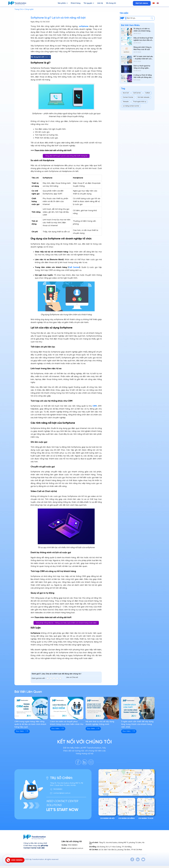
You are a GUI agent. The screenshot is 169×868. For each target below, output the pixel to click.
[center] (152, 18)
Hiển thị (48, 57)
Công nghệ (29, 9)
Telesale (126, 102)
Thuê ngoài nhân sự (140, 102)
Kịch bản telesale (144, 97)
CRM (95, 406)
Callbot (148, 93)
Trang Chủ (19, 9)
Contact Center (128, 97)
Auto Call (126, 93)
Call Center (74, 267)
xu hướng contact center (131, 106)
